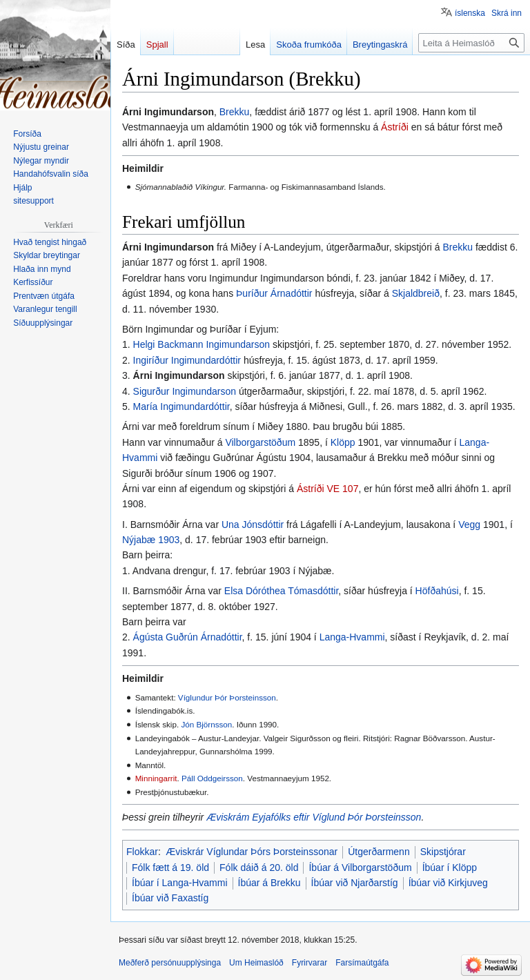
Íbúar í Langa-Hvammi (180, 883)
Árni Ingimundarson (179, 375)
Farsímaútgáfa (362, 963)
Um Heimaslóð (256, 963)
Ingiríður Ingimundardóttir (187, 360)
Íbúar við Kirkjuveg (448, 883)
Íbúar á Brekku (269, 883)
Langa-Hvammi (352, 637)
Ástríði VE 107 (328, 489)
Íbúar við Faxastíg (170, 898)
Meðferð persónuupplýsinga (170, 963)
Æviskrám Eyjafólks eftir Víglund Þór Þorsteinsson (314, 817)
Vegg (469, 525)
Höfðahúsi (437, 591)
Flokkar (142, 852)
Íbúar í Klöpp (450, 868)
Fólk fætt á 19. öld (170, 868)
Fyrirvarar (310, 963)
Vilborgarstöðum (260, 442)
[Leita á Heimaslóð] (471, 43)
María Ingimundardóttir (181, 406)
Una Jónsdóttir (253, 525)
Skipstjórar (443, 852)
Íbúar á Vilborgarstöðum (360, 868)
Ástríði (395, 127)
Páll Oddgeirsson (212, 778)
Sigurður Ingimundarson (185, 391)
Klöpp (343, 442)
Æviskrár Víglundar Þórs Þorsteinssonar (252, 852)
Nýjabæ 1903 (151, 540)
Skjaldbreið (416, 293)
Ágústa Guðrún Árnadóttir (188, 637)
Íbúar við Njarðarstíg (355, 883)
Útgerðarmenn (379, 852)
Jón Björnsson (206, 724)
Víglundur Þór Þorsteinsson (227, 697)
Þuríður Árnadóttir (274, 293)
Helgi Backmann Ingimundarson (202, 344)
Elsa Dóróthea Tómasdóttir (282, 591)
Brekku (235, 112)
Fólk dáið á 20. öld (259, 868)
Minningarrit (156, 778)
